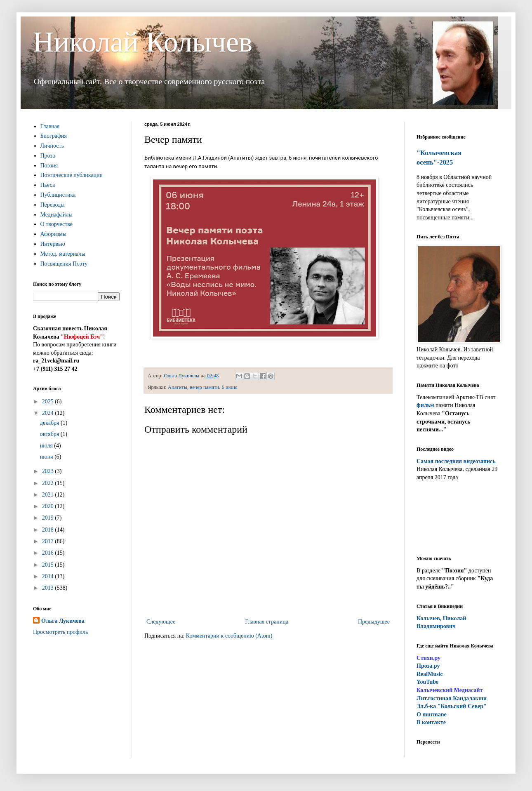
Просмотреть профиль (60, 632)
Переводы (53, 205)
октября (50, 434)
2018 (49, 530)
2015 (49, 565)
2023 (49, 471)
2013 (49, 588)
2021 (49, 495)
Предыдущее (374, 622)
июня (47, 457)
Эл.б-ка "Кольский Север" (452, 706)
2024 (49, 413)
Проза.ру (428, 666)
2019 (49, 518)
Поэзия (49, 166)
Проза (48, 156)
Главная (50, 126)
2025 (49, 401)
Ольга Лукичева (63, 621)
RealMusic (430, 674)
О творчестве (57, 224)
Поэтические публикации (72, 175)
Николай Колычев (143, 42)
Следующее (161, 622)
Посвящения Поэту (64, 264)
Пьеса (48, 185)
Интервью (53, 244)
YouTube (427, 682)
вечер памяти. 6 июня (213, 387)
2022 (49, 483)
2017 (49, 541)
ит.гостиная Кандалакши (452, 698)
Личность (52, 146)
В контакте (431, 722)
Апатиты (178, 387)
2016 (49, 553)
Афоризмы (54, 234)
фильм (425, 405)
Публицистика (58, 195)
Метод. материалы (63, 254)
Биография (54, 136)
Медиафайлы (56, 215)
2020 (49, 506)
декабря (50, 423)
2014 (49, 576)
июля (47, 446)
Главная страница (267, 622)
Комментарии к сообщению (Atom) (229, 636)
